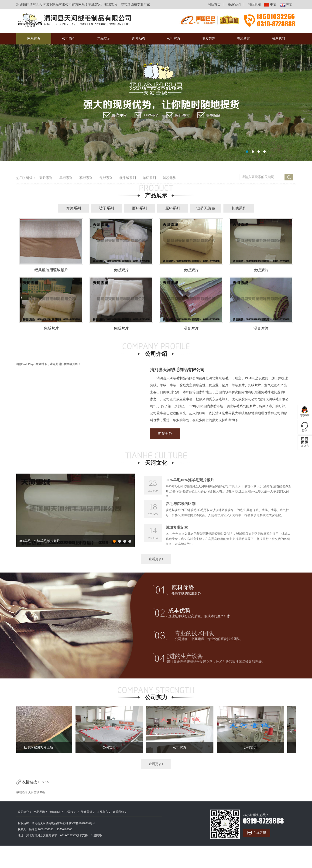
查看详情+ (180, 449)
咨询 (305, 431)
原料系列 (173, 223)
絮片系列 (73, 223)
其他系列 (239, 223)
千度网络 (81, 851)
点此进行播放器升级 (50, 379)
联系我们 (233, 5)
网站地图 (253, 5)
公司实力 (174, 39)
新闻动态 (139, 39)
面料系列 (140, 223)
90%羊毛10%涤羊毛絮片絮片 (39, 556)
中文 (272, 5)
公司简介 (69, 39)
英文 (288, 5)
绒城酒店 (22, 807)
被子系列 (106, 223)
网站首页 (213, 5)
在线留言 (243, 39)
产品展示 (104, 39)
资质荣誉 (209, 39)
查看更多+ (156, 574)
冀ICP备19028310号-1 (67, 838)
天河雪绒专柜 (37, 807)
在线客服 (274, 848)
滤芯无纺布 (206, 223)
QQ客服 (305, 415)
